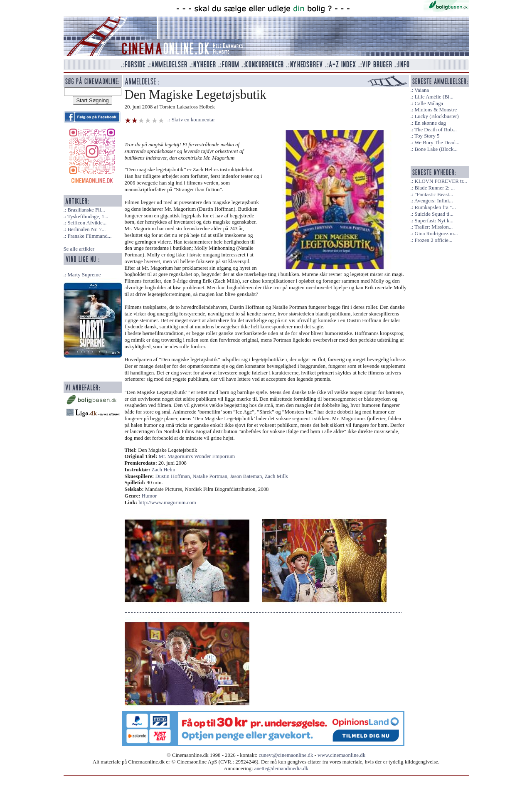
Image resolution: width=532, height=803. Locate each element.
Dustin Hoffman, (174, 476)
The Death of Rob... (436, 130)
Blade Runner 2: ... (435, 188)
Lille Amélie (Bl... (434, 97)
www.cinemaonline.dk (341, 755)
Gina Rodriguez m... (436, 234)
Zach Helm (164, 470)
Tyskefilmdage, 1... (88, 217)
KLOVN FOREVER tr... (441, 181)
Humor (149, 496)
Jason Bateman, (247, 476)
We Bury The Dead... (437, 143)
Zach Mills (276, 476)
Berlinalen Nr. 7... (86, 229)
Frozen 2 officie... (433, 240)
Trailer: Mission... (433, 227)
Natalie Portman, (211, 476)
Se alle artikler (79, 249)
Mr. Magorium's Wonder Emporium (197, 456)
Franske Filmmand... (89, 236)
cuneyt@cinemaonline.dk (286, 755)
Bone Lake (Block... (436, 149)
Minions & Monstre (436, 110)
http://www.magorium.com (167, 502)
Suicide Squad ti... (434, 214)
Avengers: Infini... (434, 201)
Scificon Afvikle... (87, 223)
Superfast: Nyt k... (434, 221)
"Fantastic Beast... (434, 195)
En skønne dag (430, 123)
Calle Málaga (429, 103)
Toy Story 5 (427, 136)
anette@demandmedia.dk (281, 769)
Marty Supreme (84, 275)
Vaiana (422, 90)
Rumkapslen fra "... (435, 207)
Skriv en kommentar (193, 120)
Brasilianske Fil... (86, 210)
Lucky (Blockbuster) (436, 116)
